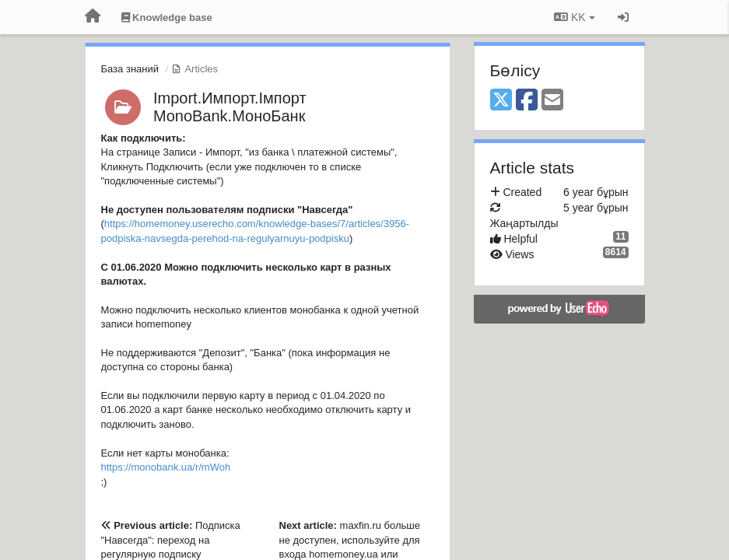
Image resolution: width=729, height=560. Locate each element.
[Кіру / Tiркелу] (623, 17)
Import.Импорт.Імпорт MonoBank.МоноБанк (230, 107)
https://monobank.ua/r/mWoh (166, 467)
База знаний (130, 69)
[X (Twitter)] (501, 101)
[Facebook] (527, 101)
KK (574, 17)
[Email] (552, 101)
